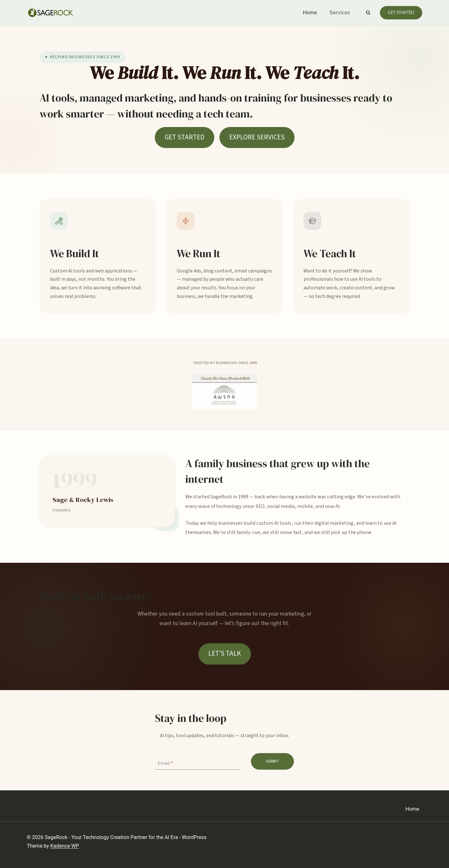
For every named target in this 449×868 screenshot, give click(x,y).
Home (310, 13)
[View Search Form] (368, 13)
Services (340, 13)
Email (165, 764)
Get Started (401, 13)
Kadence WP (65, 846)
